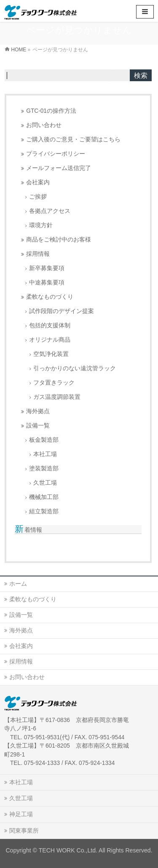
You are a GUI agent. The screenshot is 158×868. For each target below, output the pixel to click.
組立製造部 (44, 511)
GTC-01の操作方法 (51, 111)
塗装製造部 (44, 469)
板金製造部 (44, 440)
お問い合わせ (44, 125)
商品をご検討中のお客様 (59, 240)
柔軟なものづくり (50, 297)
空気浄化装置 (51, 354)
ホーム (18, 584)
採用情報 (38, 254)
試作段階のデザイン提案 (62, 311)
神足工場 (21, 814)
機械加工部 (44, 497)
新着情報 (28, 530)
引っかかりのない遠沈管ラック (75, 368)
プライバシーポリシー (56, 154)
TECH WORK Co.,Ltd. (68, 850)
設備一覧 (38, 426)
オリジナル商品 (50, 340)
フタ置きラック (54, 383)
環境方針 (41, 225)
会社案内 (38, 182)
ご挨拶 (38, 197)
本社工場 (45, 454)
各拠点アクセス (50, 211)
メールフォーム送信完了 (59, 168)
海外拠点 (38, 411)
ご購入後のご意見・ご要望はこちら (73, 139)
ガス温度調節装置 (57, 397)
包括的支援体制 (50, 325)
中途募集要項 (47, 283)
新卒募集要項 (47, 268)
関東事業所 (24, 831)
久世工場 (45, 483)
